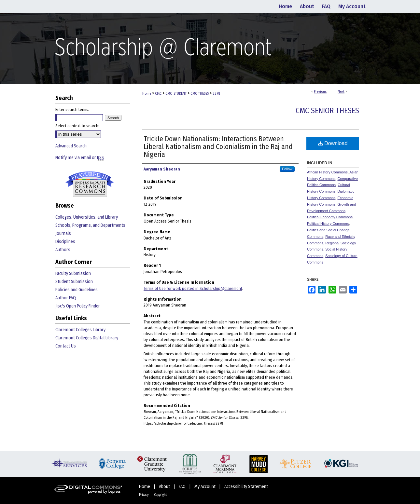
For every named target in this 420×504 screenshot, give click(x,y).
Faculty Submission (73, 273)
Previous (320, 92)
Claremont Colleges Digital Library (87, 338)
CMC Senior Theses (327, 111)
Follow (287, 169)
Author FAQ (66, 298)
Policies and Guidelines (77, 290)
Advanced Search (71, 146)
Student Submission (74, 282)
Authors (63, 250)
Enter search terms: (72, 109)
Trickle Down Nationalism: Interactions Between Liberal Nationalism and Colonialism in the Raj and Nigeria (218, 147)
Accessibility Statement (246, 487)
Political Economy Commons (330, 217)
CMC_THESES (200, 94)
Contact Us (66, 346)
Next (341, 92)
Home (147, 94)
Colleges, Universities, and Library (87, 217)
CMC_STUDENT (176, 94)
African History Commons (327, 172)
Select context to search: (77, 126)
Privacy (144, 495)
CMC (158, 94)
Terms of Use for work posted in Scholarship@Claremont (193, 288)
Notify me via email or (80, 158)
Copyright (161, 495)
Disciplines (65, 242)
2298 (216, 94)
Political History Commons (328, 224)
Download (333, 143)
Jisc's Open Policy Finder (78, 306)
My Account (205, 487)
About (165, 487)
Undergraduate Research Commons (90, 184)
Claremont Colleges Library (80, 330)
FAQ (183, 487)
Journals (63, 233)
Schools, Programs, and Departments (90, 225)
